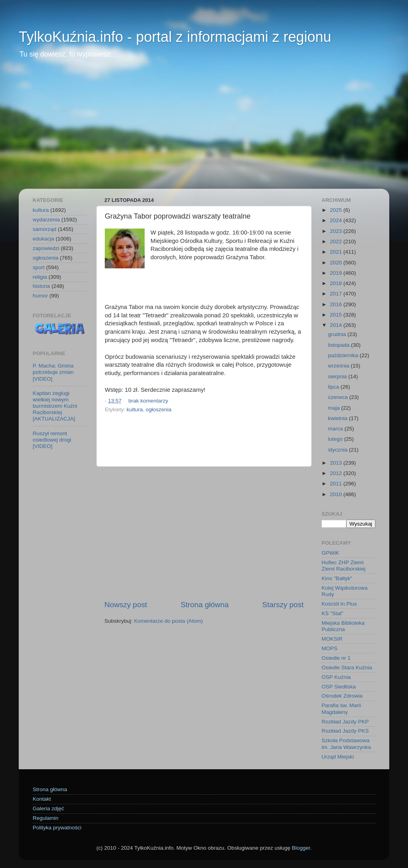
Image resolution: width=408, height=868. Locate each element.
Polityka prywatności (57, 828)
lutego (336, 439)
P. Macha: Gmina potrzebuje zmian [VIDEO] (53, 372)
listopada (339, 345)
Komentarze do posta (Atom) (168, 621)
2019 (337, 273)
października (344, 355)
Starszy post (283, 605)
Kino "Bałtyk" (337, 578)
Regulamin (46, 818)
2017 (337, 294)
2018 (337, 283)
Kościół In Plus (339, 604)
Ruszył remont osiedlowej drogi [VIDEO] (52, 440)
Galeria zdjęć (48, 808)
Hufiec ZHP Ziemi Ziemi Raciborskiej (343, 566)
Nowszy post (126, 605)
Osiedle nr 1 (336, 658)
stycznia (338, 450)
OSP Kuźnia (336, 677)
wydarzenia (46, 220)
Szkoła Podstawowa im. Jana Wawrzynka (346, 744)
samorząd (44, 229)
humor (40, 296)
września (339, 366)
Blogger (301, 848)
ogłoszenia (159, 410)
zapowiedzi (46, 248)
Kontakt (42, 799)
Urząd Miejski (338, 757)
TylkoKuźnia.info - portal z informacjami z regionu (175, 37)
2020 (337, 263)
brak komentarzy (148, 401)
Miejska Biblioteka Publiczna (343, 626)
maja (334, 408)
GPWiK (330, 553)
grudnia (338, 334)
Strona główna (205, 605)
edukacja (43, 239)
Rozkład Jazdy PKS (345, 731)
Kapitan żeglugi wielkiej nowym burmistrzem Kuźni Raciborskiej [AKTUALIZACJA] (55, 406)
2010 (337, 494)
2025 (337, 210)
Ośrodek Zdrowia (342, 696)
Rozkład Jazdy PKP (345, 722)
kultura (135, 410)
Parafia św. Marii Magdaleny (341, 709)
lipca (334, 387)
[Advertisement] (204, 129)
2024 (337, 220)
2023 (337, 231)
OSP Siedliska (339, 687)
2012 (337, 473)
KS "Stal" (332, 613)
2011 (337, 484)
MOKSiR (332, 639)
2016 (337, 304)
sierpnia (338, 376)
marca (336, 429)
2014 (337, 325)
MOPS (330, 648)
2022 (337, 241)
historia (41, 286)
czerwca (338, 397)
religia (40, 277)
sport (39, 267)
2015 (337, 315)
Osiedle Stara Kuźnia (347, 668)
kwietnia (338, 418)
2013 (337, 463)
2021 (337, 252)
